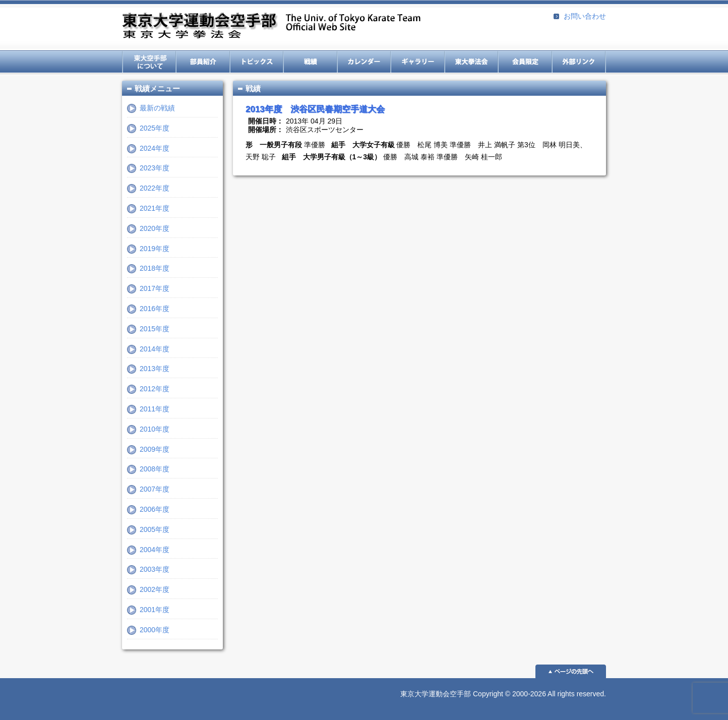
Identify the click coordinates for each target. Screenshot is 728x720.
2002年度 (155, 589)
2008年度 (155, 469)
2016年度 (155, 309)
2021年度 (155, 208)
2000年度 (155, 630)
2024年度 (155, 148)
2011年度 (155, 409)
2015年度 (155, 329)
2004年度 (155, 550)
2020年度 (155, 228)
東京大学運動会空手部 (271, 26)
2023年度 (155, 168)
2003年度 (155, 569)
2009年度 (155, 449)
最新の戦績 (157, 108)
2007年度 (155, 489)
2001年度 (155, 610)
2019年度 (155, 249)
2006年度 (155, 509)
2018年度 (155, 268)
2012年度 (155, 389)
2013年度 (155, 369)
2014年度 (155, 349)
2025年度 (155, 128)
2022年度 (155, 188)
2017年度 (155, 288)
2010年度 (155, 429)
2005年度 (155, 529)
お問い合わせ (585, 16)
